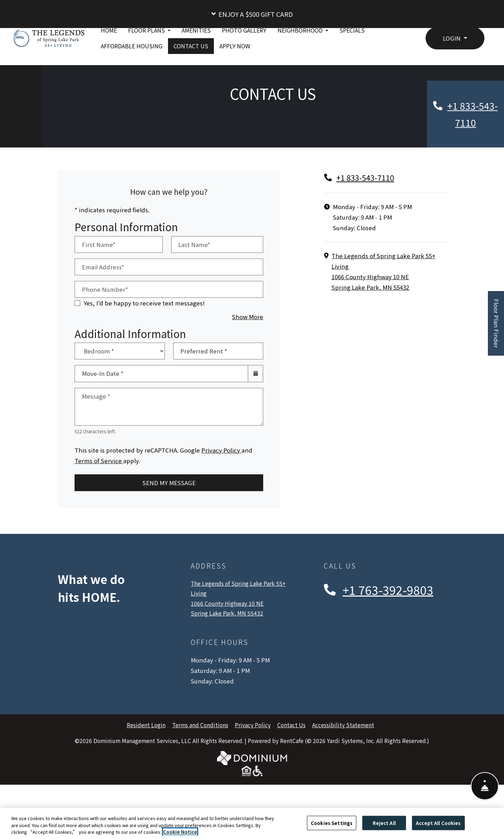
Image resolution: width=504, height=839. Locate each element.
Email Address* (103, 321)
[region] (252, 823)
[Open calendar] (255, 427)
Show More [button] (248, 370)
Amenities (196, 47)
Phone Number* (105, 343)
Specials (352, 47)
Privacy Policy (221, 504)
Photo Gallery (244, 47)
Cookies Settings (332, 823)
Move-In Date (103, 427)
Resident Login (146, 779)
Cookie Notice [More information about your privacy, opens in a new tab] (180, 832)
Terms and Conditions (200, 779)
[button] (252, 14)
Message (96, 450)
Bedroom (117, 400)
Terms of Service (99, 514)
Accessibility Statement (343, 779)
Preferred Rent (204, 405)
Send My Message (169, 537)
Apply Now (238, 62)
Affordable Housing (132, 63)
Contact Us (191, 63)
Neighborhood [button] (301, 47)
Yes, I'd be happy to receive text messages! (144, 357)
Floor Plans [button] (147, 47)
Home (109, 47)
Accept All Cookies (438, 823)
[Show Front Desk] (485, 780)
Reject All (384, 823)
